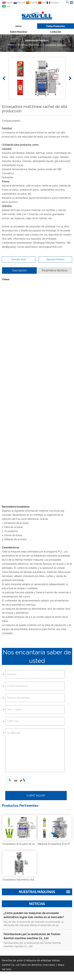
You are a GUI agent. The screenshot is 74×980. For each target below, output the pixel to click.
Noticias (37, 904)
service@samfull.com (50, 247)
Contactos (55, 32)
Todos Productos (55, 26)
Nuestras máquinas (29, 45)
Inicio (18, 26)
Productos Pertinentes (20, 806)
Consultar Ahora (19, 259)
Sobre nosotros (19, 32)
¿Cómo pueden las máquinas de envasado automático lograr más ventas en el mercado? (34, 915)
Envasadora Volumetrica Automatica (23, 880)
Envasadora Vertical (37, 41)
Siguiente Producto (55, 259)
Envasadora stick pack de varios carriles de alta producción (36, 844)
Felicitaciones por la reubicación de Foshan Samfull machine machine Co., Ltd (32, 936)
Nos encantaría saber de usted (37, 656)
